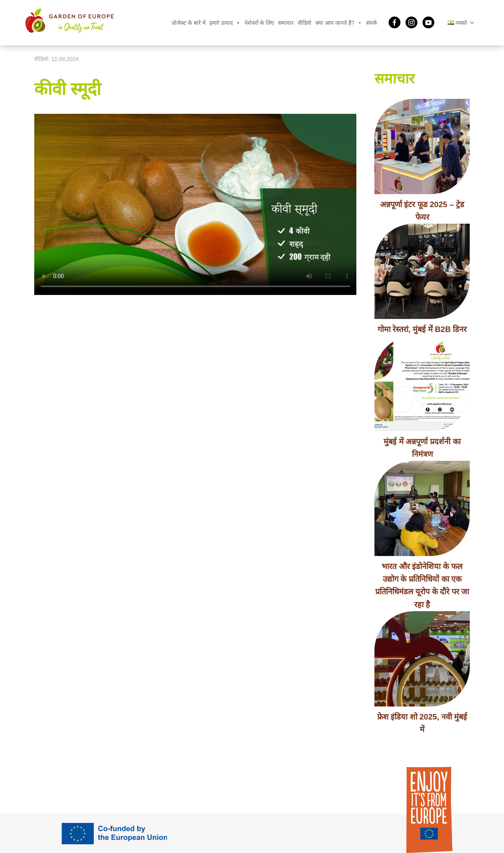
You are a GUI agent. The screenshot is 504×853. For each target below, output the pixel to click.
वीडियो (305, 23)
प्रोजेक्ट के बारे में (189, 23)
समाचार (286, 23)
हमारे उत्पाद (225, 23)
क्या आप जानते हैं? (339, 23)
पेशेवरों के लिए (259, 23)
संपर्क (372, 23)
